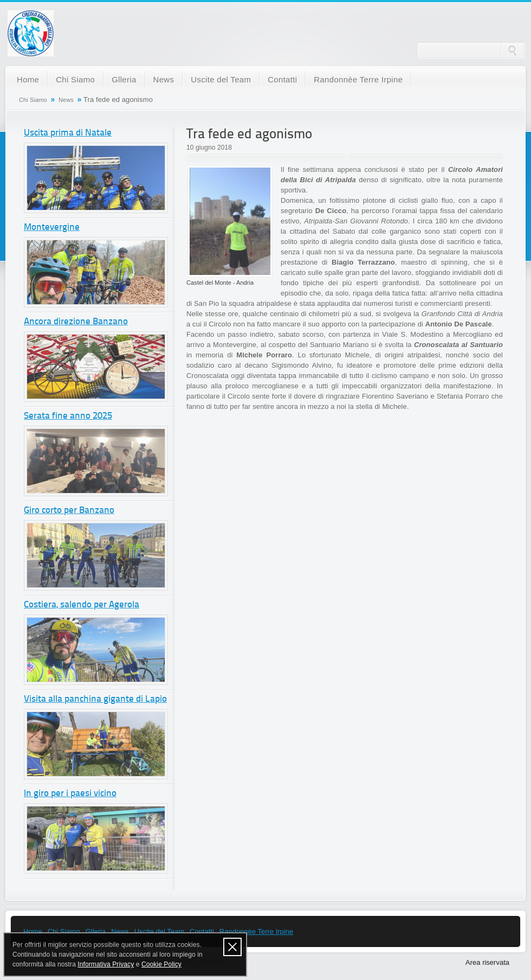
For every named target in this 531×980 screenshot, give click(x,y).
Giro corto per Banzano (69, 511)
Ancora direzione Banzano (76, 322)
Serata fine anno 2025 (68, 416)
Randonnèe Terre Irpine (358, 79)
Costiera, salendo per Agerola (82, 605)
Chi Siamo (75, 79)
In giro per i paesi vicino (70, 794)
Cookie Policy (161, 964)
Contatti (282, 79)
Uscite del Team (221, 79)
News (164, 79)
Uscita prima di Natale (68, 133)
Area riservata (487, 962)
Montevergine (52, 228)
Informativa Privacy (106, 964)
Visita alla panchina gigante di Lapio (95, 699)
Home (28, 79)
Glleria (124, 79)
